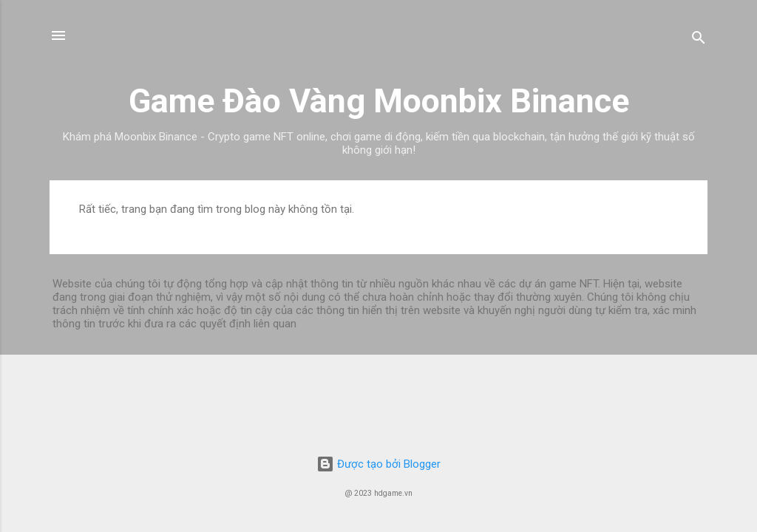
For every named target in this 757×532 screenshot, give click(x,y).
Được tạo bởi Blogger (378, 464)
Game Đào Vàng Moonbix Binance (379, 101)
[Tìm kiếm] (699, 40)
